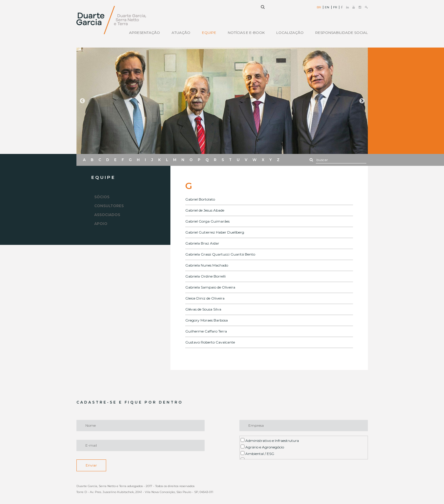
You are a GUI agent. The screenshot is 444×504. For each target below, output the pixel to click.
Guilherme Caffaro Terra (206, 331)
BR (319, 7)
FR (335, 7)
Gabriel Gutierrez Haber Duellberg (215, 232)
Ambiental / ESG (257, 453)
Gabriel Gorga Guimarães (207, 221)
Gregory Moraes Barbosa (207, 320)
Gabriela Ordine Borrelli (205, 276)
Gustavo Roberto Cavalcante (210, 342)
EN (327, 7)
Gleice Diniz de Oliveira (205, 298)
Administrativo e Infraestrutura (270, 440)
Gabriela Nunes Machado (207, 265)
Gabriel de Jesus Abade (205, 210)
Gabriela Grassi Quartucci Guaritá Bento (220, 254)
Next (362, 101)
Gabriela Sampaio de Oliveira (210, 287)
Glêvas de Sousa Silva (203, 309)
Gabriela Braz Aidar (202, 243)
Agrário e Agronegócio (262, 447)
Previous (82, 101)
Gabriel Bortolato (200, 199)
